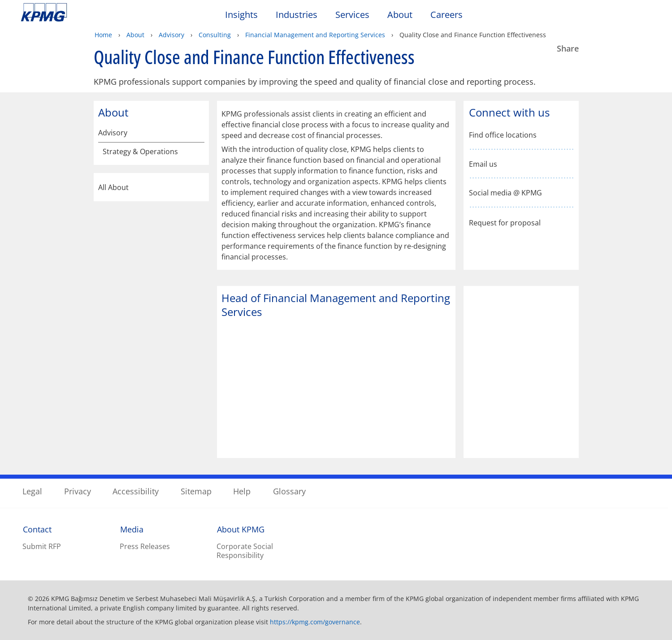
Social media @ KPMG (505, 193)
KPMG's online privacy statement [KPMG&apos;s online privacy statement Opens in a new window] (247, 611)
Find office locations (503, 135)
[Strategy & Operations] (198, 153)
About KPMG (241, 529)
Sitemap (196, 491)
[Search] (624, 17)
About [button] (400, 15)
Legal (32, 491)
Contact (37, 529)
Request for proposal (505, 222)
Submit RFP (42, 546)
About (135, 35)
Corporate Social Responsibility (245, 551)
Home (103, 35)
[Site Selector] (643, 17)
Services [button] (352, 15)
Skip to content (82, 13)
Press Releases (145, 546)
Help (242, 491)
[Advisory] (198, 133)
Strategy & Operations (140, 152)
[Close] (558, 625)
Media (132, 529)
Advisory (171, 35)
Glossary (289, 491)
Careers (447, 15)
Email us (483, 164)
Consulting (215, 35)
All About (151, 187)
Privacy (78, 491)
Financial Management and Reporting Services (315, 35)
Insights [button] (241, 15)
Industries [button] (297, 15)
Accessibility (136, 491)
